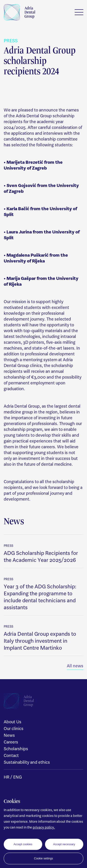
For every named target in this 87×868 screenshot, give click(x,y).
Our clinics (14, 728)
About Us (13, 722)
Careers (11, 742)
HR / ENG (13, 777)
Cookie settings (43, 858)
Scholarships (16, 749)
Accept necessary (64, 844)
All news (75, 666)
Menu (79, 12)
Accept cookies (23, 844)
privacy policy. (44, 827)
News (9, 735)
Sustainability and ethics (27, 762)
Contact (11, 755)
